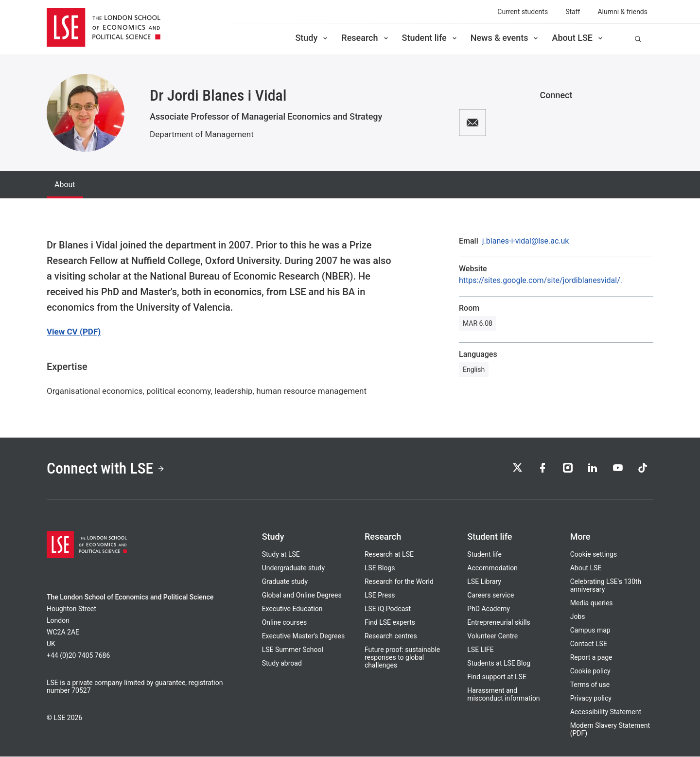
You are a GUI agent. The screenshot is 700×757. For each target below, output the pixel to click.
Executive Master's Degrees (304, 636)
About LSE (578, 38)
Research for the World (399, 582)
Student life (430, 38)
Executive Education (292, 609)
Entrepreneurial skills (499, 623)
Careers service (490, 596)
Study (312, 38)
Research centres (391, 636)
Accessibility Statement (606, 712)
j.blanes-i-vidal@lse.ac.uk (526, 241)
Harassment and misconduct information (503, 695)
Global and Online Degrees (302, 596)
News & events (505, 38)
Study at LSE (281, 555)
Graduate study (285, 582)
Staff (573, 12)
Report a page (591, 658)
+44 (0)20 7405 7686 (78, 656)
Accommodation (492, 568)
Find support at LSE (497, 677)
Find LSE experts (390, 623)
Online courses (284, 623)
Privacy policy (591, 699)
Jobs (578, 617)
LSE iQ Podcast (388, 609)
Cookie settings (594, 555)
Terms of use (590, 685)
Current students (523, 12)
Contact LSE (589, 644)
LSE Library (484, 582)
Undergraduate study (293, 568)
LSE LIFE (480, 650)
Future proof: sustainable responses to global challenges (402, 658)
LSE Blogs (380, 568)
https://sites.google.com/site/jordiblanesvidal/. (541, 281)
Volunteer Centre (492, 636)
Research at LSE (389, 555)
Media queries (592, 603)
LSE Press (380, 596)
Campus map (590, 631)
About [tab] (65, 185)
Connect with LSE (106, 469)
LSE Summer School (293, 650)
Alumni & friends (622, 12)
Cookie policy (590, 671)
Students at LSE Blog (499, 664)
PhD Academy (489, 609)
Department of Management (202, 134)
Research (365, 38)
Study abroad (282, 664)
